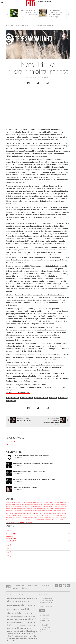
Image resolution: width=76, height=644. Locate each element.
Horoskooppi (12, 609)
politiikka (32, 513)
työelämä (34, 638)
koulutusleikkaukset (62, 506)
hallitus (19, 504)
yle (27, 522)
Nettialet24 (46, 627)
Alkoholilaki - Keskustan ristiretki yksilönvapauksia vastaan (34, 479)
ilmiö (27, 613)
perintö (63, 511)
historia (19, 606)
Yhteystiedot (19, 585)
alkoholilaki (19, 502)
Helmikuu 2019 (11, 539)
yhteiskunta (21, 522)
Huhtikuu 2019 (11, 534)
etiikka (58, 502)
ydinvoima (13, 522)
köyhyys (24, 509)
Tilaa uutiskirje (45, 606)
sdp (15, 516)
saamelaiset (9, 516)
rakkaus (19, 628)
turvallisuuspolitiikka (23, 518)
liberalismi (44, 508)
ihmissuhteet (16, 613)
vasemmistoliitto (46, 520)
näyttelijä (32, 619)
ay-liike (35, 502)
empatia (25, 601)
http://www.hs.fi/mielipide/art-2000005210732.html (27, 385)
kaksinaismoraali (53, 504)
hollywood (29, 605)
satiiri (22, 631)
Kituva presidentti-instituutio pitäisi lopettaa (29, 471)
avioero (17, 598)
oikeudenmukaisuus (43, 511)
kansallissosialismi (62, 504)
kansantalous (9, 506)
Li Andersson (38, 509)
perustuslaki (24, 513)
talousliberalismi (48, 516)
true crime (27, 638)
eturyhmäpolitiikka (65, 502)
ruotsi (18, 631)
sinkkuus (28, 631)
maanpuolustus (10, 511)
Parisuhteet (13, 625)
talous (38, 516)
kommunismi (49, 506)
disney (19, 601)
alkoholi (14, 502)
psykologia (11, 628)
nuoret (36, 511)
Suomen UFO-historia (20, 633)
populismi (39, 513)
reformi (54, 513)
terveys (28, 636)
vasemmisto (39, 520)
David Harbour (32, 598)
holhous (23, 504)
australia (11, 598)
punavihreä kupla (41, 398)
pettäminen (22, 625)
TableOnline (16, 636)
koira (17, 616)
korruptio (55, 506)
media (15, 511)
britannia (23, 598)
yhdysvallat (15, 641)
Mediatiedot (33, 585)
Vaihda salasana (47, 600)
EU (7, 504)
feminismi (14, 504)
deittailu (12, 601)
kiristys (23, 506)
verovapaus (66, 520)
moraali (30, 511)
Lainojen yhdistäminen (49, 632)
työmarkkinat (62, 518)
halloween (12, 606)
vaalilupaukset (23, 520)
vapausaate (33, 520)
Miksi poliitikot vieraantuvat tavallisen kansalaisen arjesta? (34, 463)
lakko (27, 509)
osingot (60, 511)
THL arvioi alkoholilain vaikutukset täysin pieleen (31, 455)
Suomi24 (45, 625)
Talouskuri (42, 516)
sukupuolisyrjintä (25, 516)
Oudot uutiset (20, 622)
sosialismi (19, 516)
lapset (33, 616)
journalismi (38, 504)
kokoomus (37, 506)
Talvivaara (55, 516)
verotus (61, 520)
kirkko (26, 506)
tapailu (23, 636)
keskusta (19, 506)
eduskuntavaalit (44, 502)
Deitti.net (45, 618)
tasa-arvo (59, 516)
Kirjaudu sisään (47, 598)
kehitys (14, 506)
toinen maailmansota (15, 638)
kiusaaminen (31, 506)
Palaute (25, 588)
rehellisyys (59, 513)
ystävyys (23, 641)
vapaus (28, 520)
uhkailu (13, 520)
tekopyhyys (65, 516)
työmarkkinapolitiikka (44, 518)
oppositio (55, 510)
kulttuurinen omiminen (17, 509)
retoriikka (63, 398)
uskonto (17, 520)
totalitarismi (9, 518)
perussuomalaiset (16, 513)
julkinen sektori (44, 504)
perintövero (9, 513)
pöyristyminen (45, 513)
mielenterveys (13, 619)
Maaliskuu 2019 (11, 536)
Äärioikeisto (30, 522)
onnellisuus (11, 622)
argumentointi (13, 398)
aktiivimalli (9, 502)
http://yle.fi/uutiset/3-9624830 (18, 392)
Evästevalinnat (47, 602)
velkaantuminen (55, 520)
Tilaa (42, 610)
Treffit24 (45, 629)
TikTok (34, 636)
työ (29, 518)
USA (9, 641)
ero (29, 601)
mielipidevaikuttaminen (22, 511)
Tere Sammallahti (38, 44)
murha (20, 619)
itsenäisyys (32, 504)
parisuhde (31, 622)
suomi (29, 633)
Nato (33, 511)
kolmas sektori (43, 506)
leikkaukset (32, 509)
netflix (25, 619)
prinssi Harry (31, 625)
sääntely (32, 516)
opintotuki (50, 511)
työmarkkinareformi (54, 518)
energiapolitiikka (53, 502)
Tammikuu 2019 (11, 541)
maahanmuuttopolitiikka (60, 509)
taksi (35, 516)
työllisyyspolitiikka (34, 518)
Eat (43, 623)
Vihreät (8, 522)
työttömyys (9, 520)
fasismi (10, 504)
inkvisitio (27, 504)
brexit (38, 502)
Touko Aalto (15, 518)
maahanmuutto (26, 398)
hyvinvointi (23, 609)
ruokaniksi (11, 631)
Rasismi (53, 398)
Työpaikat (45, 585)
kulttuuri (9, 509)
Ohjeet (16, 588)
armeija (23, 502)
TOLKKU (11, 401)
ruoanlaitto (27, 628)
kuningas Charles (25, 616)
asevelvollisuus (29, 502)
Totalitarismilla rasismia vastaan (25, 487)
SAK (13, 516)
